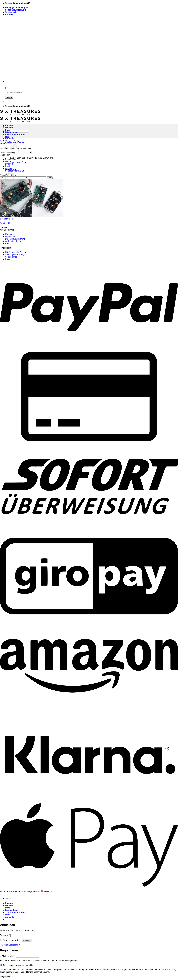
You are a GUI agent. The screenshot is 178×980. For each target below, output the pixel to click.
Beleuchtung (11, 132)
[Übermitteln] (6, 902)
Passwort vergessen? (10, 945)
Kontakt (9, 14)
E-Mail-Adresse (8, 956)
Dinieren (9, 128)
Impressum (10, 237)
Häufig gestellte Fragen (17, 8)
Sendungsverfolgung (15, 10)
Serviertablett (6, 223)
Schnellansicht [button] (7, 219)
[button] (15, 143)
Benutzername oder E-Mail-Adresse (17, 931)
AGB (7, 243)
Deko (8, 130)
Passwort (5, 935)
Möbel (8, 137)
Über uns (9, 234)
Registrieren (6, 977)
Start (2, 141)
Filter (50, 178)
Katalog (9, 125)
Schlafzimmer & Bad (15, 135)
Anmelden (27, 940)
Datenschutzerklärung (15, 239)
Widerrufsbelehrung (14, 241)
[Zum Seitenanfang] (1, 894)
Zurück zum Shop (18, 162)
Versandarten (12, 12)
